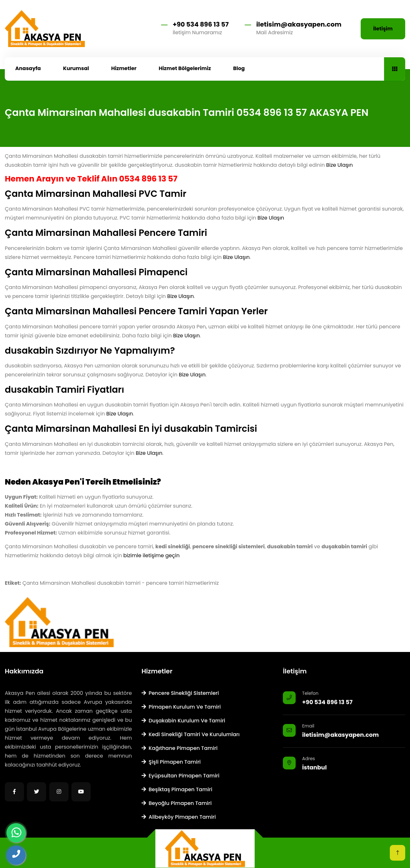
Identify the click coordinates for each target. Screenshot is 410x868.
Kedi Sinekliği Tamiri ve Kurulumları (191, 734)
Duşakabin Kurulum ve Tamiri (183, 721)
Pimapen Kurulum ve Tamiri (181, 707)
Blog (239, 68)
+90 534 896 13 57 (201, 24)
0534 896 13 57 (148, 179)
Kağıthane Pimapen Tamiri (180, 748)
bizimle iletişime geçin (152, 555)
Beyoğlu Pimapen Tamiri (177, 803)
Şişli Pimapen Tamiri (171, 762)
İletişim (383, 29)
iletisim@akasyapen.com (299, 24)
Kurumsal (76, 68)
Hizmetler (124, 68)
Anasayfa (28, 68)
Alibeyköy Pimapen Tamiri (179, 817)
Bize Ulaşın (339, 165)
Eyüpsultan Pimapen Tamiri (180, 776)
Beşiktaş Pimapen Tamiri (177, 789)
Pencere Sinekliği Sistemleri (180, 693)
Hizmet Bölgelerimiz (185, 68)
